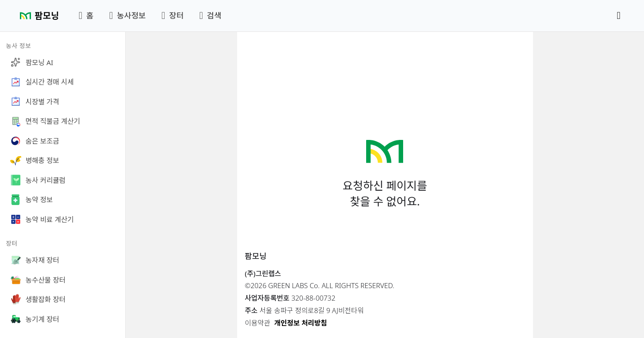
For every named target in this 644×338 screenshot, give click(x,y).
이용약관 (258, 323)
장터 (172, 15)
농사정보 (127, 15)
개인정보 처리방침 (301, 323)
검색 (210, 15)
